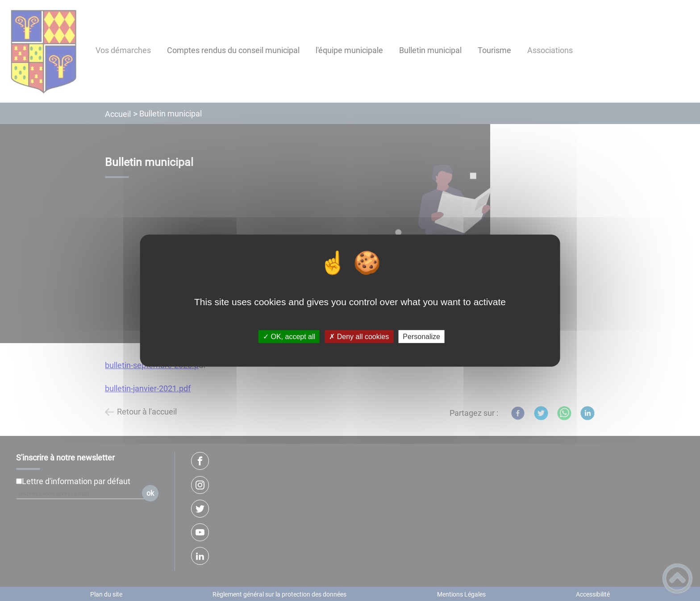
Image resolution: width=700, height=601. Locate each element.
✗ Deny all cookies (359, 337)
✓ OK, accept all (289, 337)
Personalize (421, 337)
